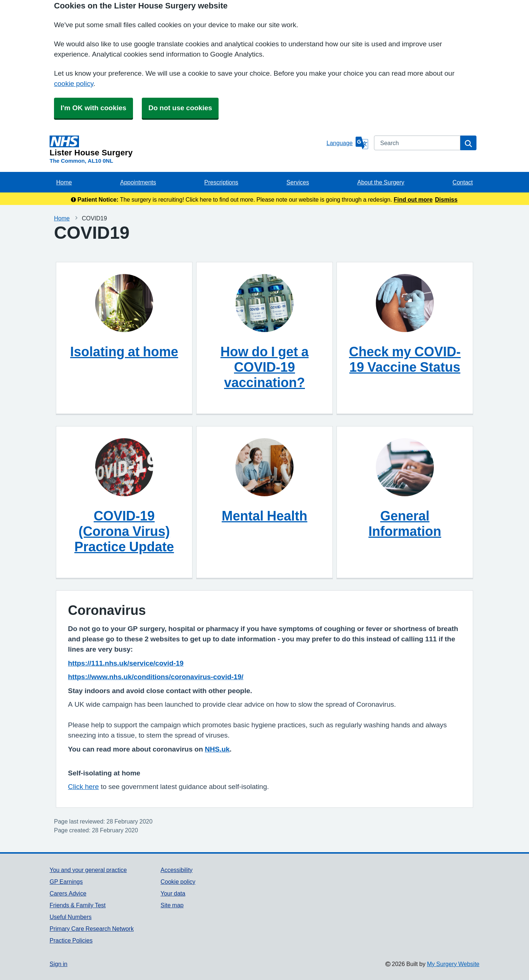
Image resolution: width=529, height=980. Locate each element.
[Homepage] (187, 146)
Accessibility (177, 870)
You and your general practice (88, 870)
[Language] (347, 143)
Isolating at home (124, 352)
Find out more (413, 199)
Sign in (58, 964)
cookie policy (74, 84)
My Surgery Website (453, 964)
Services (298, 182)
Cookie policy (178, 882)
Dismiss (446, 199)
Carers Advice (68, 893)
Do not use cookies (180, 108)
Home (64, 182)
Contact (463, 182)
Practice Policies (71, 940)
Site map (172, 905)
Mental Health (264, 516)
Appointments (138, 182)
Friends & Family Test (78, 905)
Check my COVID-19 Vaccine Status (405, 359)
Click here (83, 787)
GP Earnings (66, 882)
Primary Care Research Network (92, 929)
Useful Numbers (71, 917)
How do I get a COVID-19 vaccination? (264, 367)
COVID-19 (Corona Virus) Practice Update (124, 531)
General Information (405, 523)
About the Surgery (381, 182)
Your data (173, 893)
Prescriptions (221, 182)
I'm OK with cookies (93, 108)
